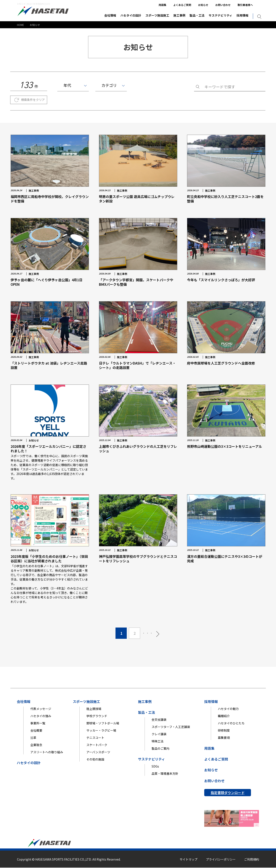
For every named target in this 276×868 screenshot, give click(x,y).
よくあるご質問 (182, 5)
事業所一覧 (38, 723)
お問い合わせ (223, 5)
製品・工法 (197, 15)
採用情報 (242, 15)
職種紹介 (224, 716)
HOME (20, 25)
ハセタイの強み (41, 716)
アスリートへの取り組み (47, 752)
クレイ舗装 (159, 734)
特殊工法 (158, 741)
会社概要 (36, 731)
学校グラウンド (97, 716)
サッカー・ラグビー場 (101, 731)
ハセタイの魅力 (228, 709)
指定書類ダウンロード (228, 793)
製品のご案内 (161, 749)
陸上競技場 (94, 709)
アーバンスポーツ (98, 752)
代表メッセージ (41, 709)
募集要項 (224, 738)
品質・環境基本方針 (165, 774)
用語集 (162, 5)
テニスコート (95, 738)
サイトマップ (189, 860)
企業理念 (36, 745)
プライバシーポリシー (221, 860)
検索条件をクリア (33, 100)
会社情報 (110, 15)
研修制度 (224, 731)
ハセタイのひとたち (231, 723)
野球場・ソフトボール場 (103, 723)
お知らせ (203, 5)
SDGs (155, 766)
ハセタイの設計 (131, 15)
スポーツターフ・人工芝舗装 (171, 727)
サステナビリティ (220, 15)
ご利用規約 (252, 860)
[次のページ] (158, 633)
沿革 (33, 738)
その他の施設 (95, 759)
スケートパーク (97, 745)
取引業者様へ (245, 5)
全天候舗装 (159, 720)
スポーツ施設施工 (157, 15)
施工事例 (179, 15)
